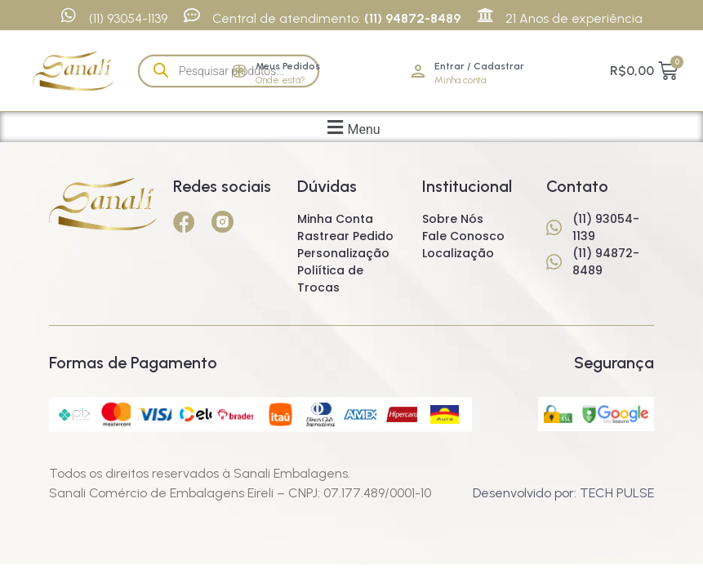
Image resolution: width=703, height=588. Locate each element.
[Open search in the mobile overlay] (229, 71)
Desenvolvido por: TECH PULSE (563, 493)
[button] (351, 127)
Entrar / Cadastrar (479, 66)
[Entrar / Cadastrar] (418, 71)
